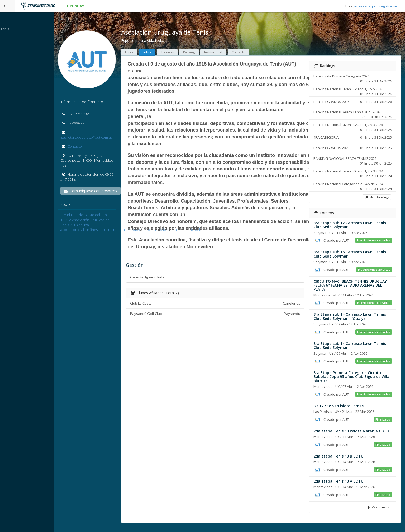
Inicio (72, 19)
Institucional (223, 53)
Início (139, 53)
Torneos (178, 53)
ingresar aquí (365, 6)
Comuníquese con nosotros (101, 191)
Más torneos (378, 512)
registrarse (388, 6)
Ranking (199, 53)
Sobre (157, 53)
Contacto (85, 147)
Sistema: (9, 108)
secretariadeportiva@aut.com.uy (97, 138)
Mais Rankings (376, 197)
